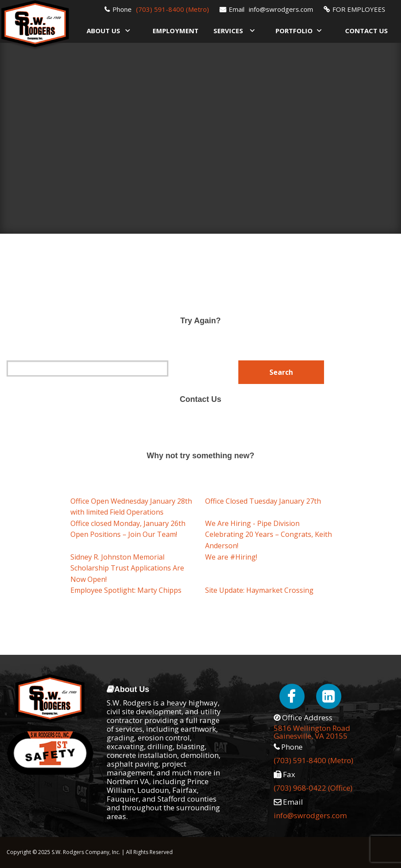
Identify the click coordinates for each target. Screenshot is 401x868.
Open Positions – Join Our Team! (124, 534)
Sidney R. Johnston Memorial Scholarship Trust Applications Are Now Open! (127, 568)
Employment (176, 31)
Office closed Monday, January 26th (128, 523)
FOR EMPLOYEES (359, 9)
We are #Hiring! (231, 557)
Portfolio (294, 31)
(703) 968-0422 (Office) (313, 788)
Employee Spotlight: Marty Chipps (126, 590)
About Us (103, 31)
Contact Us (366, 31)
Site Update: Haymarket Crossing (259, 590)
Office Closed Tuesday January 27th (263, 501)
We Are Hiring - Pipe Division (252, 523)
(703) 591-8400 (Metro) (173, 9)
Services (228, 31)
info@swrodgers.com (281, 9)
